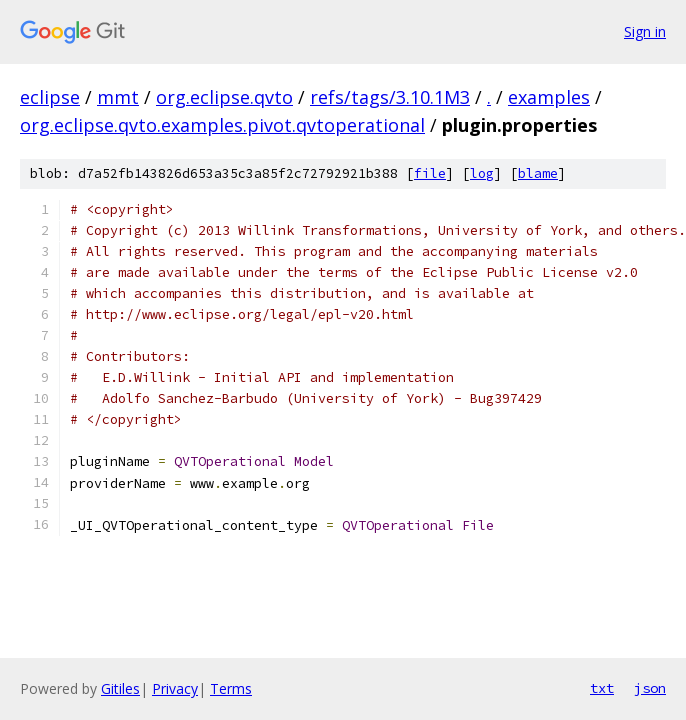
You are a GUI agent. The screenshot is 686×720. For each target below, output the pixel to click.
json (650, 688)
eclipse (50, 97)
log (482, 173)
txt (602, 688)
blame (538, 173)
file (430, 173)
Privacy (175, 688)
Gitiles (120, 688)
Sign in (645, 31)
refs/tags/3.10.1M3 (390, 97)
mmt (118, 97)
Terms (231, 688)
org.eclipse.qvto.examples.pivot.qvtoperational (222, 125)
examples (549, 97)
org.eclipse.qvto (224, 97)
